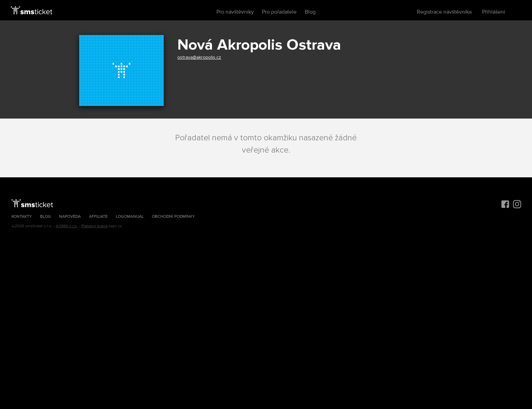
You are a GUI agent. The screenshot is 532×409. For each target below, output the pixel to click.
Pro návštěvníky (235, 12)
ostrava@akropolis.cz (199, 57)
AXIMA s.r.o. (67, 226)
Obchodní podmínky (173, 217)
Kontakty (22, 217)
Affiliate (98, 217)
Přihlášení (494, 12)
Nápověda (70, 217)
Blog (310, 12)
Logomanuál (130, 217)
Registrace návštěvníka (444, 12)
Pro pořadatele (279, 12)
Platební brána (94, 226)
